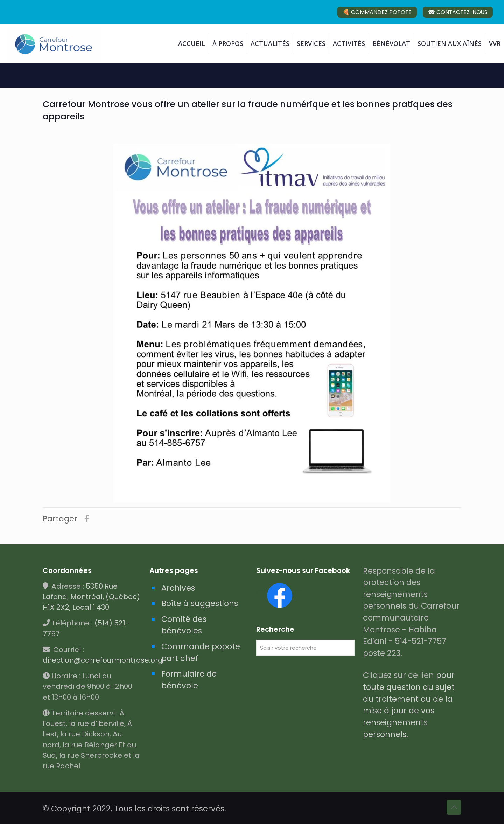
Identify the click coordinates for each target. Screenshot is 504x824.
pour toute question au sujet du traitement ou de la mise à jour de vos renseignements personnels (409, 705)
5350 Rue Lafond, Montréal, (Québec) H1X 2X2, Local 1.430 (91, 597)
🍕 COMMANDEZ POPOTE (377, 12)
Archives (178, 588)
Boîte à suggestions (200, 603)
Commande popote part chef (201, 652)
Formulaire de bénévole (189, 680)
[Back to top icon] (454, 807)
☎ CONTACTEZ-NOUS (458, 12)
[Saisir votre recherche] (305, 648)
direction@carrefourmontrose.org (103, 660)
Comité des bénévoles (184, 625)
